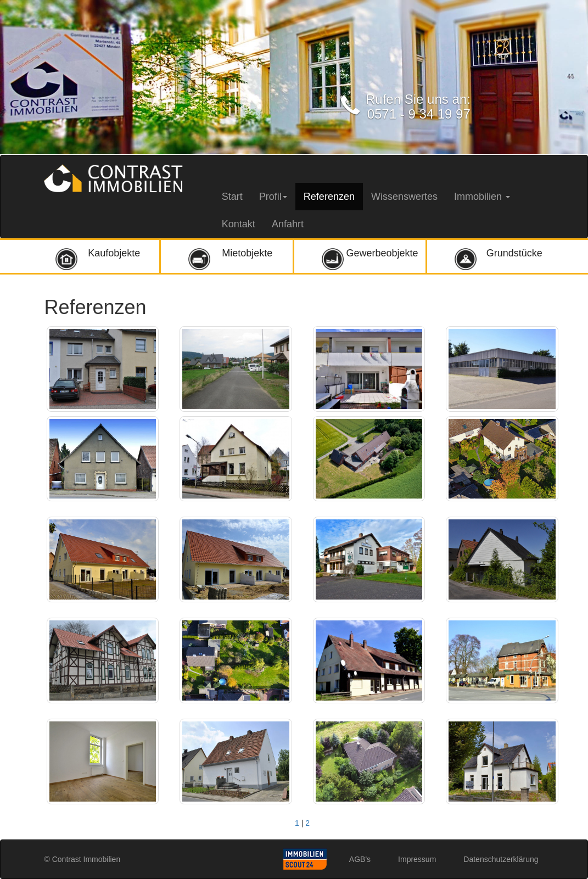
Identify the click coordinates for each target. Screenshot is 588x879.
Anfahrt (288, 224)
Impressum (417, 859)
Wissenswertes (404, 197)
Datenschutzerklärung (501, 859)
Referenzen (329, 197)
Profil (273, 197)
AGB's (360, 859)
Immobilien (482, 197)
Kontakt (239, 224)
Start (232, 197)
